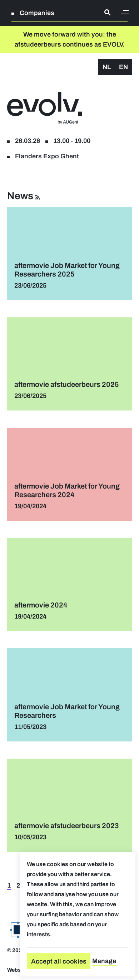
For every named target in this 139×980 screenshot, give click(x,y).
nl (107, 67)
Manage (104, 961)
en (123, 67)
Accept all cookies (59, 961)
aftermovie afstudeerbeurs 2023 (67, 826)
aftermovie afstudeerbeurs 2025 (67, 384)
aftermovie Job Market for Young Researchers (67, 711)
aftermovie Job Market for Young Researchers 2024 (67, 490)
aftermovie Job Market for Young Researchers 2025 (67, 270)
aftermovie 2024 (41, 605)
